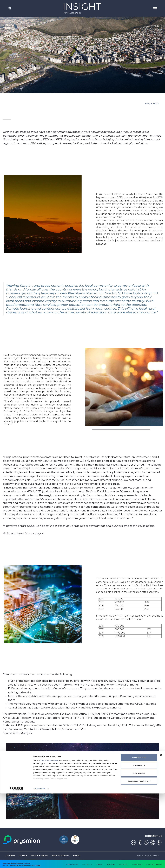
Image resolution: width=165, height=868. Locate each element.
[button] (155, 8)
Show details (39, 863)
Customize (139, 840)
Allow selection (139, 848)
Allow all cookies (139, 832)
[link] (82, 8)
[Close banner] (161, 829)
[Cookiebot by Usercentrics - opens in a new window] (16, 863)
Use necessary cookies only (139, 855)
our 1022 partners (49, 835)
